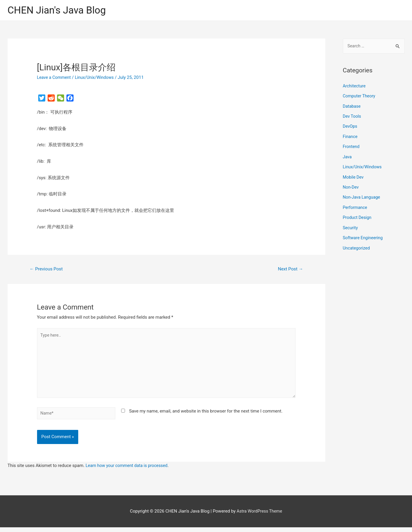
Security (351, 226)
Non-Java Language (362, 196)
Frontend (352, 146)
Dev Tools (352, 117)
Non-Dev (351, 186)
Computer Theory (360, 97)
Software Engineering (364, 236)
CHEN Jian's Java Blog (59, 10)
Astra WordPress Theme (259, 516)
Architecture (355, 87)
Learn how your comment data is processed (128, 470)
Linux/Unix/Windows (97, 78)
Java (348, 156)
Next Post (290, 270)
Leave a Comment (55, 78)
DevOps (350, 127)
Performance (356, 206)
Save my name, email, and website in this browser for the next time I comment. (206, 415)
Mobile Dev (354, 176)
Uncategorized (357, 246)
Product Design (358, 216)
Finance (351, 136)
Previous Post (47, 270)
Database (352, 107)
